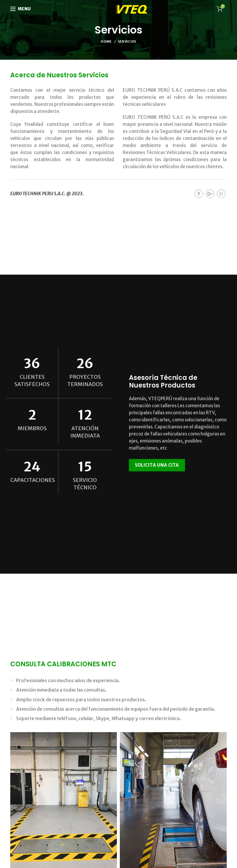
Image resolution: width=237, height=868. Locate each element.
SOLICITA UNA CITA (157, 465)
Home (106, 41)
